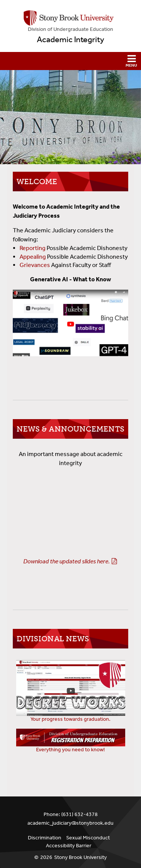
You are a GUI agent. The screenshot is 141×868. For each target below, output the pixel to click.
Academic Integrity (70, 40)
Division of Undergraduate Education (70, 29)
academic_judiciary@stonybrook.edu (70, 823)
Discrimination (45, 838)
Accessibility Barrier (69, 846)
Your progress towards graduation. (70, 719)
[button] (70, 61)
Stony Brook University (80, 857)
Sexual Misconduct (88, 838)
